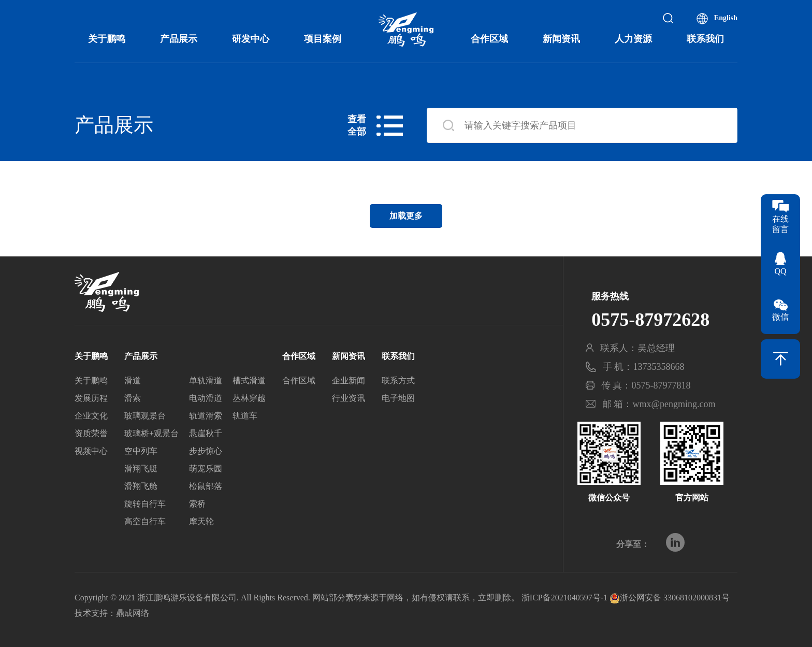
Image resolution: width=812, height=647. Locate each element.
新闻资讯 (561, 39)
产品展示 (179, 39)
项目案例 (323, 39)
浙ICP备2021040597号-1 (564, 598)
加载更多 (406, 216)
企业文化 (91, 417)
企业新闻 (349, 382)
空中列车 (141, 452)
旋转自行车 (145, 505)
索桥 (197, 505)
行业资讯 (349, 399)
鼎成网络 (133, 613)
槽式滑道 (249, 382)
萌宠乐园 (206, 470)
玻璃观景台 (145, 417)
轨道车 (245, 417)
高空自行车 (145, 522)
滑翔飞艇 (141, 470)
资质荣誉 (91, 434)
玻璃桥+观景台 (151, 434)
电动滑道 (206, 399)
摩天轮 (201, 522)
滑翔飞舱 (141, 487)
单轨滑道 (206, 382)
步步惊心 (206, 452)
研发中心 (251, 39)
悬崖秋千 (206, 434)
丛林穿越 (249, 399)
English (726, 18)
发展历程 (91, 399)
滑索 (133, 399)
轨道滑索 (206, 417)
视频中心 (91, 452)
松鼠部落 (206, 487)
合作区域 (489, 39)
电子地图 (398, 399)
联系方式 (398, 382)
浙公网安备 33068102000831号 (670, 598)
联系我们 (705, 39)
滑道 (133, 382)
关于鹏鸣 (107, 39)
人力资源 (633, 39)
